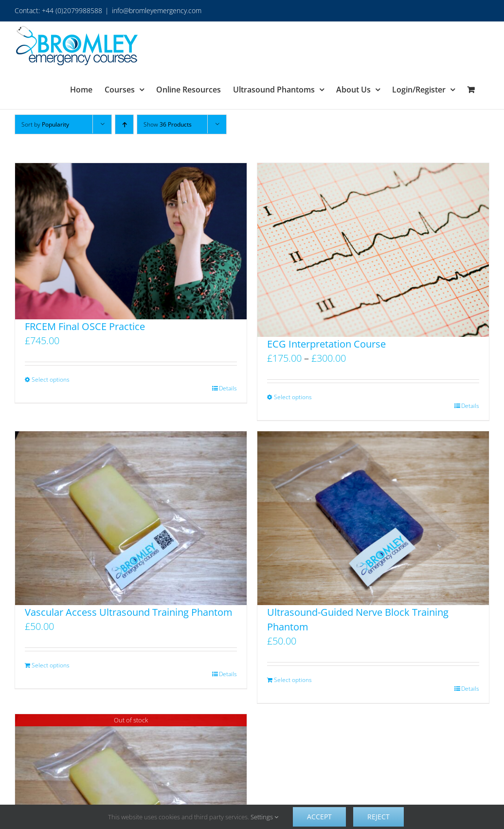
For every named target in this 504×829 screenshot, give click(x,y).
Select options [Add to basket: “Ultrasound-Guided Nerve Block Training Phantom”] (293, 680)
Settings (264, 817)
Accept (319, 817)
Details (228, 388)
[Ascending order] (124, 124)
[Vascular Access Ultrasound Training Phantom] (131, 518)
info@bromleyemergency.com (157, 10)
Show (168, 124)
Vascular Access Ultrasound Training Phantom (129, 612)
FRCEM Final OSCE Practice (85, 326)
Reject (378, 817)
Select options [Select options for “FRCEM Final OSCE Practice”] (51, 379)
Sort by (45, 124)
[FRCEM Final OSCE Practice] (131, 241)
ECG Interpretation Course (326, 344)
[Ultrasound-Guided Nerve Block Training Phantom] (373, 518)
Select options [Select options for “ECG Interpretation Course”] (293, 397)
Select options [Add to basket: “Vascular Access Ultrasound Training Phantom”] (51, 665)
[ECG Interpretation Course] (373, 250)
